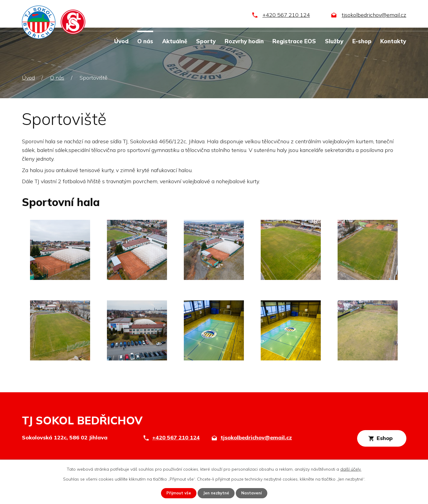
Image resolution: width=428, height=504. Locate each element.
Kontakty (393, 41)
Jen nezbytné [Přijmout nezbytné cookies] (216, 493)
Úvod (121, 41)
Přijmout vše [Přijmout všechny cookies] (177, 493)
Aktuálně (175, 41)
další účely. (351, 469)
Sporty (206, 41)
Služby (334, 41)
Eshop (379, 439)
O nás (145, 41)
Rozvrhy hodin (244, 41)
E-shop (362, 41)
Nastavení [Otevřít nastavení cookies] (253, 493)
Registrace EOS (294, 41)
